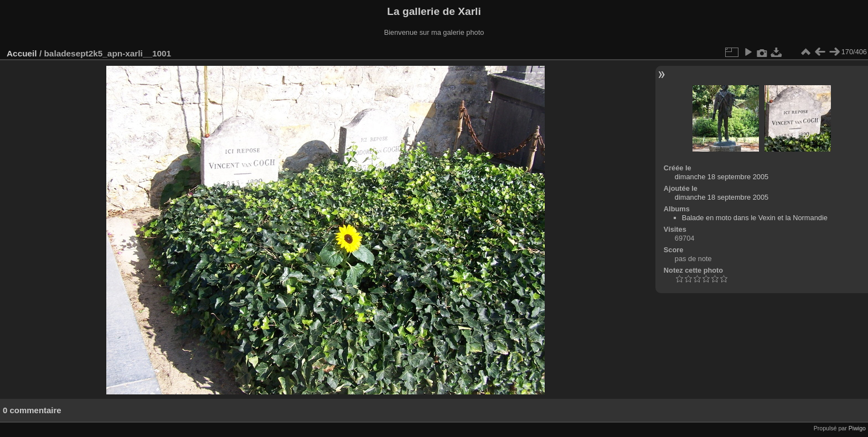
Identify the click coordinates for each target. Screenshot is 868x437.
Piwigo (857, 428)
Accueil (22, 53)
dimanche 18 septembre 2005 (722, 177)
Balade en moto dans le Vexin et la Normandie (755, 218)
